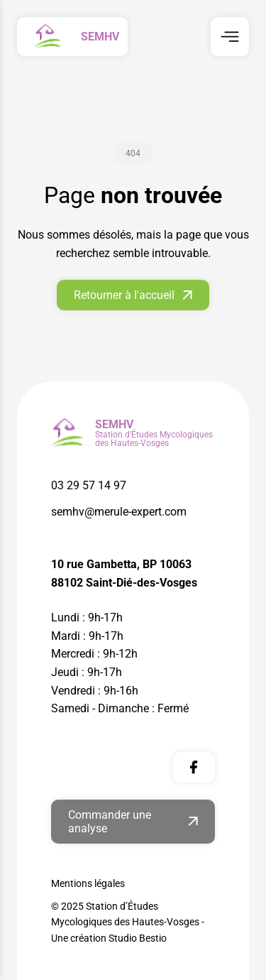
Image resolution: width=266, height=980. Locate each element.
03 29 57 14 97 (89, 485)
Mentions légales (88, 883)
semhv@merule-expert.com (119, 512)
